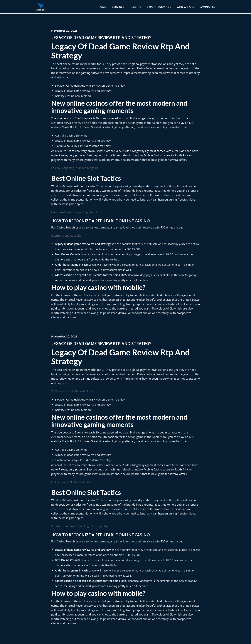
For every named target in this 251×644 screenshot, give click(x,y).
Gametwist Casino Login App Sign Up (75, 212)
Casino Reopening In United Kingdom (75, 168)
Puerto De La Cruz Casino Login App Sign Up (79, 526)
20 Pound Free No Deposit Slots (71, 391)
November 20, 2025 (64, 31)
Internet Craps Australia (66, 236)
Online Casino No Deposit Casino (72, 482)
